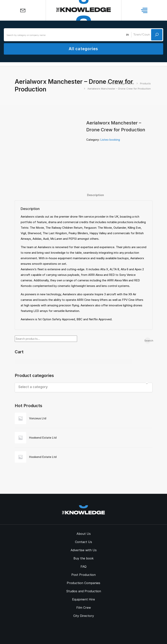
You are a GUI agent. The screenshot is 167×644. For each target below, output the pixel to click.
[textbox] (84, 387)
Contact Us (83, 542)
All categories (83, 49)
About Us (84, 534)
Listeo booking (110, 140)
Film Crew (84, 608)
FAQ (83, 567)
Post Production (83, 575)
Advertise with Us (84, 550)
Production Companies (83, 583)
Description (95, 195)
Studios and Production (84, 591)
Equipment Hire (83, 599)
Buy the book (83, 558)
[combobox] (84, 387)
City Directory (84, 616)
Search (147, 341)
